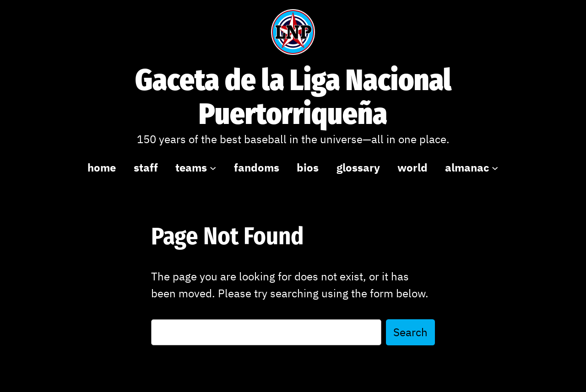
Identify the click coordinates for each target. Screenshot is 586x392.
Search (410, 332)
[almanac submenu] (495, 167)
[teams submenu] (213, 167)
